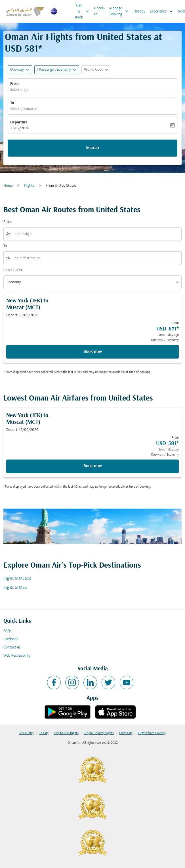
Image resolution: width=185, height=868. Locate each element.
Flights (29, 186)
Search (93, 148)
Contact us (12, 647)
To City (44, 733)
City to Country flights (99, 733)
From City (126, 733)
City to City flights (66, 733)
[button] (57, 70)
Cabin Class (13, 270)
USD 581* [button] (24, 49)
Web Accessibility (17, 656)
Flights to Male (15, 588)
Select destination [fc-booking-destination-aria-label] (24, 109)
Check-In (99, 11)
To (12, 103)
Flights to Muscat (17, 579)
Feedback (11, 639)
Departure (19, 122)
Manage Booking (120, 11)
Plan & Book (83, 11)
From (14, 84)
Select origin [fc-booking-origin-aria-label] (20, 90)
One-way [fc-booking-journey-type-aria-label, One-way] (17, 70)
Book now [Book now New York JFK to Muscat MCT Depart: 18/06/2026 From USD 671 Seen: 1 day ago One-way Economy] (93, 352)
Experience (163, 11)
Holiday (139, 11)
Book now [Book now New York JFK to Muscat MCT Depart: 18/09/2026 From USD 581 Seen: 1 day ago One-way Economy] (93, 466)
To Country (26, 733)
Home (8, 186)
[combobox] (96, 234)
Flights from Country (152, 733)
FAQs (8, 631)
